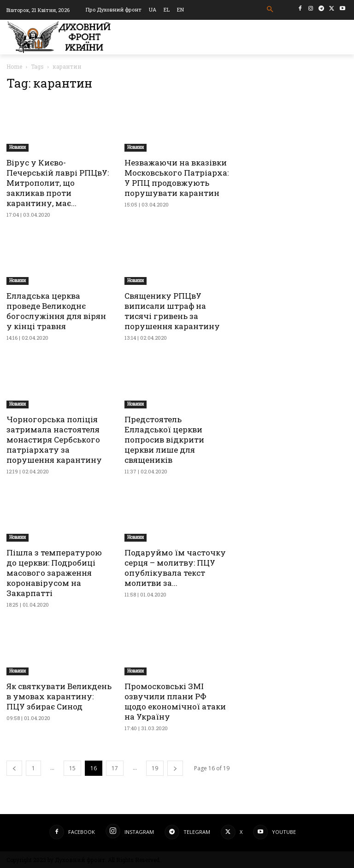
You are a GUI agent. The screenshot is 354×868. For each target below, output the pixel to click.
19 (155, 768)
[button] (270, 9)
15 (72, 768)
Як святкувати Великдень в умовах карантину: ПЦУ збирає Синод (59, 696)
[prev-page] (14, 768)
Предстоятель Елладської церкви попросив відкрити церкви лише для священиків (164, 440)
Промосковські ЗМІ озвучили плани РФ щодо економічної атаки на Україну (175, 701)
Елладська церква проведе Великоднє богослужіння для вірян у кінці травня (56, 311)
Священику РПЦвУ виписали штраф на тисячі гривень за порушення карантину (172, 311)
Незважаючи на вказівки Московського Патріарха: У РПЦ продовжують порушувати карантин (177, 178)
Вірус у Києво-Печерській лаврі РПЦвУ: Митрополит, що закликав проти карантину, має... (58, 183)
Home (14, 66)
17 (115, 768)
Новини (18, 147)
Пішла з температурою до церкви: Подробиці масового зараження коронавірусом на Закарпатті (54, 573)
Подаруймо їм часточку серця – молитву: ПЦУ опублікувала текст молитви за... (175, 568)
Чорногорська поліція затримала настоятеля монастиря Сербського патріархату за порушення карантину (54, 440)
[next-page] (175, 768)
